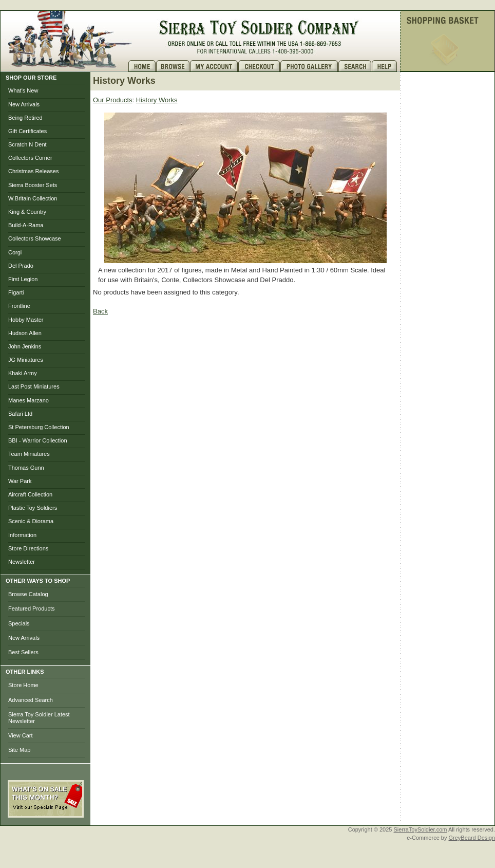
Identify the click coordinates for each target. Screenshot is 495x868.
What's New (23, 90)
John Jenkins (25, 346)
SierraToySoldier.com (421, 829)
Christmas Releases (33, 171)
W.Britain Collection (33, 198)
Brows (173, 66)
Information (22, 535)
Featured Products (32, 608)
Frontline (19, 306)
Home (142, 66)
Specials (19, 623)
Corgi (15, 252)
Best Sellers (23, 652)
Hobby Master (26, 320)
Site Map (19, 750)
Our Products (113, 100)
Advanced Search (31, 700)
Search (355, 66)
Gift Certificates (27, 131)
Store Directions (28, 548)
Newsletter (22, 562)
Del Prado (21, 266)
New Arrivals (24, 104)
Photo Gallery (309, 66)
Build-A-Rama (26, 225)
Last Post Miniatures (34, 386)
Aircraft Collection (30, 494)
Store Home (23, 685)
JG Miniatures (26, 360)
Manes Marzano (28, 400)
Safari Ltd (20, 414)
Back (100, 311)
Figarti (16, 292)
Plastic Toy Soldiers (33, 508)
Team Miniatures (29, 454)
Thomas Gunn (26, 468)
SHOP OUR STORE (31, 78)
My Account (214, 66)
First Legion (23, 279)
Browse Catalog (28, 594)
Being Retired (25, 118)
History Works (157, 100)
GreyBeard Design (472, 838)
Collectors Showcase (35, 238)
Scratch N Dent (27, 144)
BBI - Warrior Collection (38, 440)
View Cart (20, 735)
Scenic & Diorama (31, 521)
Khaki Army (23, 373)
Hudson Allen (25, 333)
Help (386, 66)
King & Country (27, 212)
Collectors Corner (30, 158)
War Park (20, 481)
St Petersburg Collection (39, 427)
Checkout (259, 66)
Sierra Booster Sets (33, 185)
